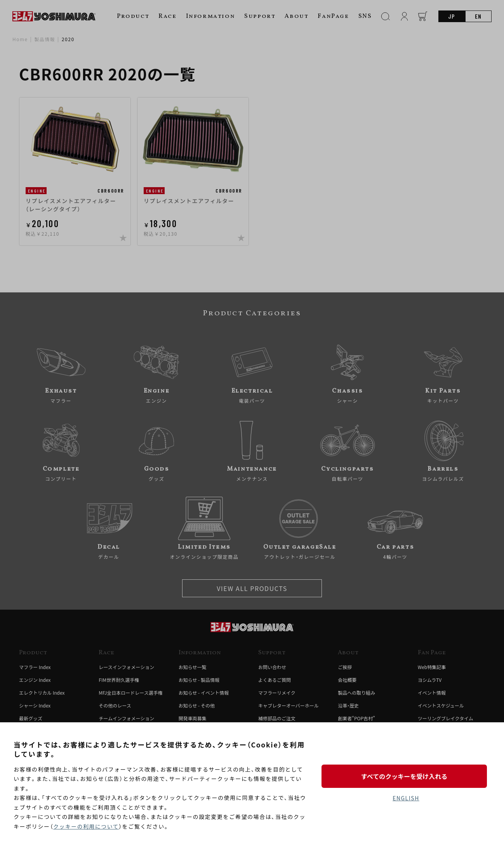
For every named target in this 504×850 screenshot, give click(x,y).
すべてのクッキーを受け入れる (406, 776)
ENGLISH (406, 798)
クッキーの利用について (86, 826)
